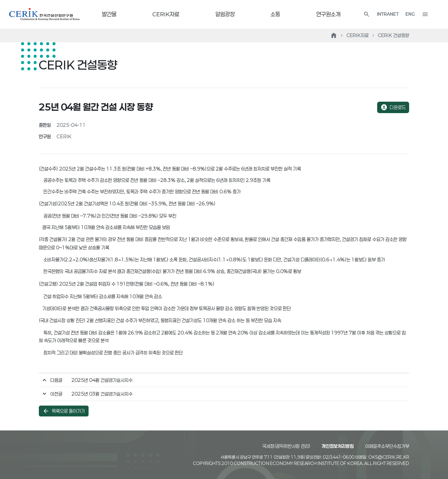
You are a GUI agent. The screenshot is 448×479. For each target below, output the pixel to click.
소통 (281, 14)
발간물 (114, 14)
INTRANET (398, 14)
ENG (420, 14)
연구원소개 (334, 14)
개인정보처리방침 (338, 446)
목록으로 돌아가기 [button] (64, 411)
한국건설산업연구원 (44, 14)
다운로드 (393, 107)
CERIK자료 (171, 14)
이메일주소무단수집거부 (387, 446)
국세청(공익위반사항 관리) (286, 446)
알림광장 (230, 14)
